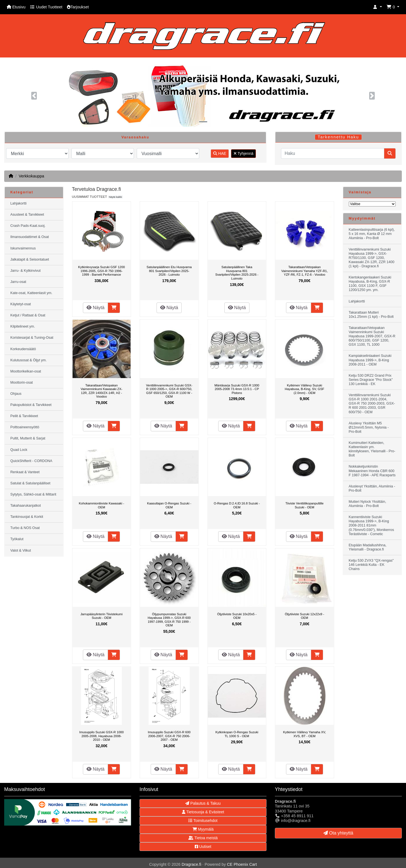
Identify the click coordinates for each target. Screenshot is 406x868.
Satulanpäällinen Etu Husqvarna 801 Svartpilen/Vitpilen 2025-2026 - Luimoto (169, 271)
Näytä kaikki (115, 197)
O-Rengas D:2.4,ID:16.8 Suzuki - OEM (237, 505)
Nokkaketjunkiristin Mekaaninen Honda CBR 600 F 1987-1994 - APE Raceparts (372, 471)
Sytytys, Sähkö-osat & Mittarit (33, 494)
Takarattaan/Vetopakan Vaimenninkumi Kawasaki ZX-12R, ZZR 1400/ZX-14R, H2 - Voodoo (102, 391)
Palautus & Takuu (203, 803)
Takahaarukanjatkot (26, 506)
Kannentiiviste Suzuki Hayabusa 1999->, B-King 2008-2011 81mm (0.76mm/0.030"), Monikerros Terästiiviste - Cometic (372, 525)
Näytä (95, 308)
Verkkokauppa (31, 176)
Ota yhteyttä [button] (338, 833)
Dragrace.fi (191, 864)
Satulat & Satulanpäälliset (30, 483)
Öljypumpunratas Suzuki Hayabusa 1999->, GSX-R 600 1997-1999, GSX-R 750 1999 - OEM (169, 620)
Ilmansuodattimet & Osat (30, 237)
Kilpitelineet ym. (23, 326)
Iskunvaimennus (23, 248)
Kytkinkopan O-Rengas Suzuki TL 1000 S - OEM (237, 734)
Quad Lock (19, 450)
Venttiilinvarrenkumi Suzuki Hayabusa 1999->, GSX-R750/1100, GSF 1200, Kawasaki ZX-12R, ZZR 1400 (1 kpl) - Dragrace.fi (372, 258)
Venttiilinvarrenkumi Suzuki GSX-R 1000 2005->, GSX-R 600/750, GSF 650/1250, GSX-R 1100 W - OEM (169, 391)
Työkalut (17, 539)
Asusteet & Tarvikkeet (27, 215)
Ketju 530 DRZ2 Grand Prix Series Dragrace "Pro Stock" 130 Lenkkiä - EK (371, 380)
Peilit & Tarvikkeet (24, 416)
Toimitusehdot (203, 821)
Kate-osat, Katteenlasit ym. (31, 293)
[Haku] (333, 153)
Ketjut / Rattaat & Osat (28, 315)
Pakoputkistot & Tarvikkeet (31, 405)
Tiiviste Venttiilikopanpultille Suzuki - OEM (305, 505)
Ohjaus (16, 394)
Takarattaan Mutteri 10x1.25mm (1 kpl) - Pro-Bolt (371, 315)
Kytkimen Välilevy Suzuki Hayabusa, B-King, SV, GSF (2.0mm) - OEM (305, 389)
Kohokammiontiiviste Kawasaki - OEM (102, 505)
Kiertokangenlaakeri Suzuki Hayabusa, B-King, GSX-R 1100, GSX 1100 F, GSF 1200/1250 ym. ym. (370, 284)
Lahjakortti (18, 203)
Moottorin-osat (22, 383)
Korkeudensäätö (23, 349)
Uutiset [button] (203, 847)
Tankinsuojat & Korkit (27, 517)
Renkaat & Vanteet (25, 472)
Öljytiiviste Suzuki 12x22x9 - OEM (305, 616)
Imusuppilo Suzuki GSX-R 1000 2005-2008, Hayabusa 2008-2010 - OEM (101, 736)
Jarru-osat (18, 282)
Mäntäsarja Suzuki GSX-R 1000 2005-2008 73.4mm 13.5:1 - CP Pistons (237, 389)
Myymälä (203, 829)
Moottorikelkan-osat (26, 371)
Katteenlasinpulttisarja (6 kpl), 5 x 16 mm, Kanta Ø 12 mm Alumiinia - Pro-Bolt (372, 234)
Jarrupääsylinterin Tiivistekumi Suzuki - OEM (101, 616)
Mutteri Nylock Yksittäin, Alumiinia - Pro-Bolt (367, 504)
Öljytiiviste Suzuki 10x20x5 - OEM (237, 616)
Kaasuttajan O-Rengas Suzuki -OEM (169, 505)
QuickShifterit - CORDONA (31, 461)
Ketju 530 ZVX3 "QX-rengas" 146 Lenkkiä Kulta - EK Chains (371, 565)
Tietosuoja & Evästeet (203, 812)
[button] (378, 7)
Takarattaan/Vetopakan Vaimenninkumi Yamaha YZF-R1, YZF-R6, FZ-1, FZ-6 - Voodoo (305, 271)
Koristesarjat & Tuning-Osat (32, 338)
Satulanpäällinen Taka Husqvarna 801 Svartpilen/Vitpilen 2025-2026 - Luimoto (237, 273)
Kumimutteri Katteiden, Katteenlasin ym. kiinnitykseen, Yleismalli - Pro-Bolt (372, 449)
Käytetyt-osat (21, 304)
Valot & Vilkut (21, 550)
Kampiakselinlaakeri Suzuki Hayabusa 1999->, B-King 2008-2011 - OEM (370, 360)
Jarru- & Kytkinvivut (25, 271)
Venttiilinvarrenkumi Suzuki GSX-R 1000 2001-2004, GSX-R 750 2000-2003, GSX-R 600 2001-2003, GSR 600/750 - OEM (372, 403)
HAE (220, 153)
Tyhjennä (243, 153)
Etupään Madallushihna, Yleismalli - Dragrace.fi (368, 547)
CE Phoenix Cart (242, 864)
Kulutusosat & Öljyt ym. (28, 360)
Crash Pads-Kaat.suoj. (28, 226)
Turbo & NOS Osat (25, 528)
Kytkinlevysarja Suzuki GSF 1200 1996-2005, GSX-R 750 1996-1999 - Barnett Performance (101, 271)
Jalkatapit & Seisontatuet (30, 259)
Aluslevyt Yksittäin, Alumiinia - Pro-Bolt (372, 488)
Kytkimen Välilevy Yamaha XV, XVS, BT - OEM (305, 734)
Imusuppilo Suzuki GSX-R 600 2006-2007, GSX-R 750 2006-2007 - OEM (169, 736)
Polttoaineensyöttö (25, 427)
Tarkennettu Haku (338, 137)
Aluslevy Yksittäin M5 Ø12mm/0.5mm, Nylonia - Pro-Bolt (369, 427)
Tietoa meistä (203, 838)
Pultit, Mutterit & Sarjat (28, 438)
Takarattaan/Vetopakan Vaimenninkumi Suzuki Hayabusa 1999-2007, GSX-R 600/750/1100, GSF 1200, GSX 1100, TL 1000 (372, 336)
